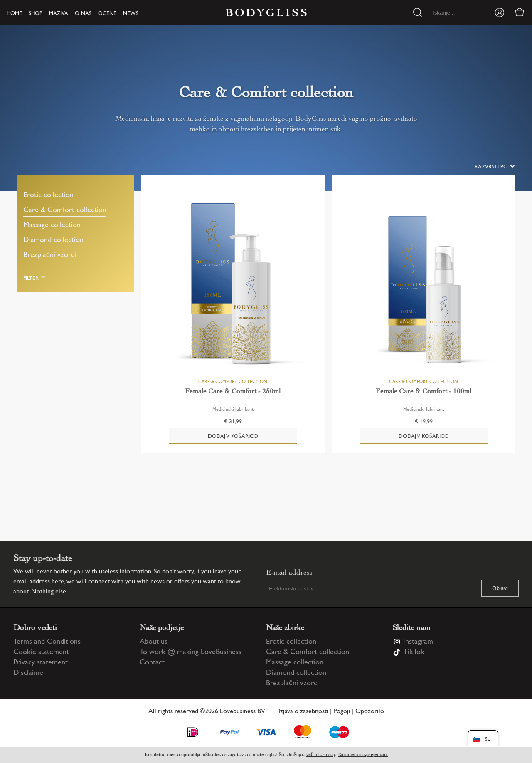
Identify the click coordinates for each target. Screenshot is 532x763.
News (131, 14)
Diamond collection (53, 240)
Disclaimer (30, 673)
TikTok (414, 652)
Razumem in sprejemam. (363, 755)
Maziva (59, 14)
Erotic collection (48, 195)
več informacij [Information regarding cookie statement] (321, 755)
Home (14, 14)
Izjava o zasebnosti (303, 712)
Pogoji (342, 712)
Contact (152, 663)
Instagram (418, 642)
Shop (36, 14)
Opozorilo (370, 712)
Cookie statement (41, 652)
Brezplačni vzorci (50, 255)
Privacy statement (41, 663)
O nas (83, 14)
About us (154, 642)
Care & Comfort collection (65, 210)
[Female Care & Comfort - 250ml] (233, 285)
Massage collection (52, 225)
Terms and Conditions (47, 642)
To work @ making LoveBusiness (191, 652)
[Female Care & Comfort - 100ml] (424, 285)
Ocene (107, 14)
